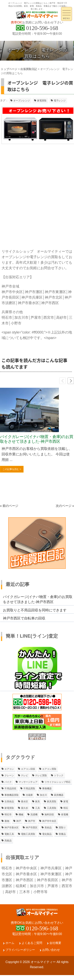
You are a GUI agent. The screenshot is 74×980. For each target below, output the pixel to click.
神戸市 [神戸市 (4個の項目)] (32, 821)
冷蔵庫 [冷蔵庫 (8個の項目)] (29, 795)
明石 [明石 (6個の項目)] (66, 808)
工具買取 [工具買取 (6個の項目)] (52, 808)
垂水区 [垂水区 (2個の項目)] (25, 802)
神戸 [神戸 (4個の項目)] (19, 821)
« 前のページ (9, 506)
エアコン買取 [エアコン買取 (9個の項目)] (49, 769)
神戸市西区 (25, 880)
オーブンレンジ (22, 101)
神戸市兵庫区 (51, 868)
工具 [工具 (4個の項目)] (37, 808)
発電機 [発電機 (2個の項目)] (65, 815)
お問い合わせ (51, 954)
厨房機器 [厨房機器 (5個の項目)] (59, 795)
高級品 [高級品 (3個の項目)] (8, 841)
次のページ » (65, 506)
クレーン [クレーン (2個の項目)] (9, 775)
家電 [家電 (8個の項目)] (66, 802)
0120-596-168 (42, 28)
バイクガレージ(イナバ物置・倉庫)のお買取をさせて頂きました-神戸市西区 (37, 439)
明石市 (7, 868)
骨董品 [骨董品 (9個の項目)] (62, 834)
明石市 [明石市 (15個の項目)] (8, 815)
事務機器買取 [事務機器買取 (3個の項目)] (12, 795)
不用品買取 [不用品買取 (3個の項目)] (29, 788)
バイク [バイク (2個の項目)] (8, 782)
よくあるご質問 (32, 948)
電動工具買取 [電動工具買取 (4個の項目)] (28, 834)
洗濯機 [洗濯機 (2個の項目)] (34, 815)
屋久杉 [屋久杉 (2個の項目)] (25, 808)
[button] (71, 381)
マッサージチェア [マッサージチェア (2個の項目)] (28, 782)
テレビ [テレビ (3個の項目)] (25, 775)
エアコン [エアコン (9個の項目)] (9, 769)
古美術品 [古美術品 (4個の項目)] (9, 802)
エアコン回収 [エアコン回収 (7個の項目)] (28, 769)
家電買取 (42, 101)
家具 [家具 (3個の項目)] (37, 802)
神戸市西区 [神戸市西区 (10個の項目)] (32, 828)
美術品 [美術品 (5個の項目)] (48, 828)
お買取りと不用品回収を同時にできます (35, 610)
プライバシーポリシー (20, 954)
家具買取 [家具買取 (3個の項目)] (52, 802)
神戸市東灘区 (51, 874)
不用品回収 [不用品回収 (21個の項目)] (10, 788)
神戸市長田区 (48, 880)
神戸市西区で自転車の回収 (24, 618)
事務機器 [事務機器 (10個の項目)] (47, 788)
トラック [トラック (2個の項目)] (59, 775)
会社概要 (55, 948)
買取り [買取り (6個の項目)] (62, 828)
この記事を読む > (12, 469)
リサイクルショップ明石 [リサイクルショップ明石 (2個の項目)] (58, 782)
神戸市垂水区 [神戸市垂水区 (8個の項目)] (12, 828)
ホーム (10, 948)
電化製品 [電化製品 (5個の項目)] (47, 834)
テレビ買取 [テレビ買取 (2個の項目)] (41, 775)
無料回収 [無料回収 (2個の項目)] (49, 815)
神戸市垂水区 (26, 874)
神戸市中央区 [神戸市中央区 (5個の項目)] (49, 821)
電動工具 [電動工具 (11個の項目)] (9, 834)
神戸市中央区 (26, 868)
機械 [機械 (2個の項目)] (21, 815)
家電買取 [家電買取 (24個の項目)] (9, 808)
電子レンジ (60, 101)
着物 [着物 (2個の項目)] (7, 821)
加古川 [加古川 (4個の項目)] (43, 795)
